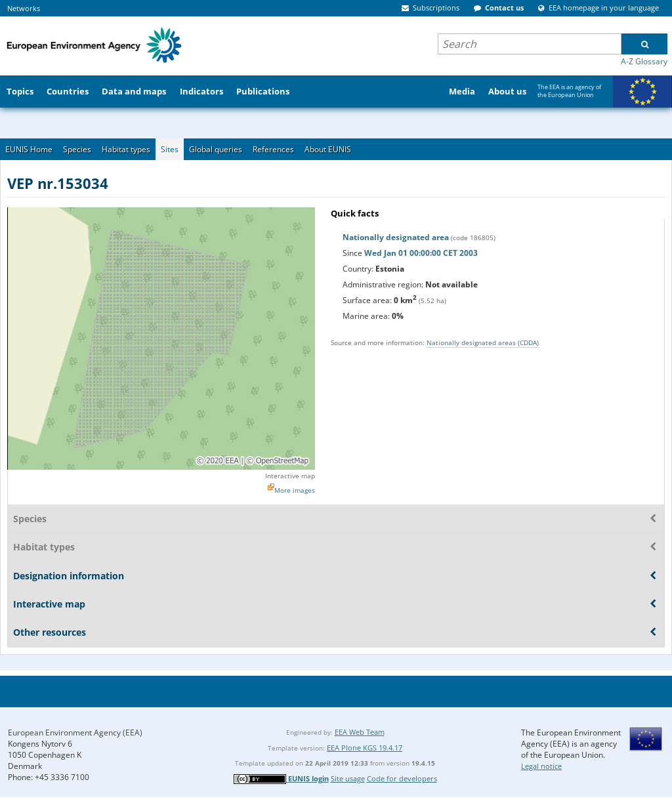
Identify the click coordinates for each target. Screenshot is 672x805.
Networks (24, 8)
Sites (170, 149)
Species (77, 149)
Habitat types (126, 149)
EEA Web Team (360, 732)
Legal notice (541, 766)
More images (295, 490)
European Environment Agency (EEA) (75, 733)
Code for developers (402, 778)
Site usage (348, 778)
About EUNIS (328, 149)
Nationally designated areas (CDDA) (483, 342)
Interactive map (290, 476)
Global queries (216, 149)
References (273, 149)
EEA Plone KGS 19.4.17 (365, 748)
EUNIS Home (29, 149)
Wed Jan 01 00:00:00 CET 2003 (421, 253)
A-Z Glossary (644, 61)
